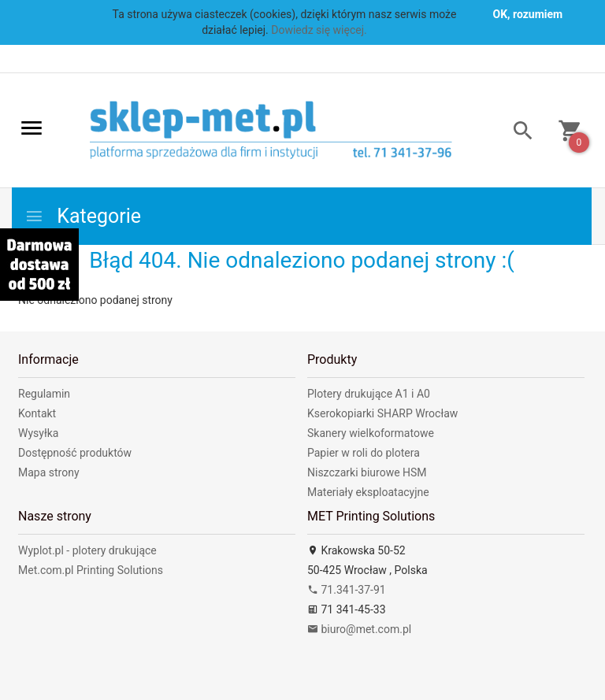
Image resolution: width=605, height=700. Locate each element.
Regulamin (44, 394)
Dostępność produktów (75, 453)
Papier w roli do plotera (364, 453)
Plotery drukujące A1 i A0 (369, 394)
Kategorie (83, 216)
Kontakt (37, 413)
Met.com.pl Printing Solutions (91, 570)
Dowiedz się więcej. (319, 30)
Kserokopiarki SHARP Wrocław (382, 413)
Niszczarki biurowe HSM (367, 472)
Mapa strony (49, 472)
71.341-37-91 (347, 590)
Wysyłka (38, 433)
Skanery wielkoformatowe (371, 433)
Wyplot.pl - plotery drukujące (87, 550)
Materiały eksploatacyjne (368, 492)
